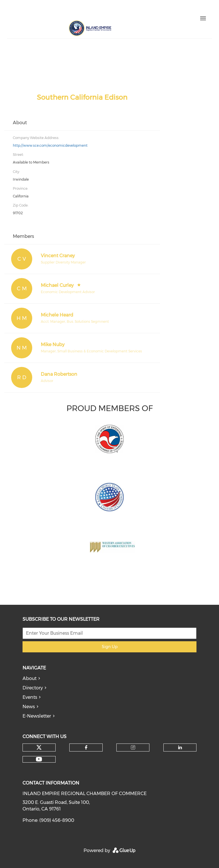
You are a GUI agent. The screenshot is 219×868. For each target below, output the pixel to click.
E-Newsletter (37, 716)
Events (30, 697)
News (29, 707)
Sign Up (110, 647)
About (30, 678)
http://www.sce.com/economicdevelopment (50, 145)
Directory (33, 688)
